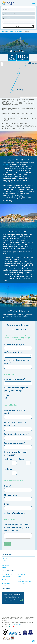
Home (3, 31)
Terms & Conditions (7, 622)
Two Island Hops (18, 31)
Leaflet (22, 97)
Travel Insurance (6, 583)
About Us (4, 560)
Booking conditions (7, 564)
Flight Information (6, 576)
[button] (2, 63)
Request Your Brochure (8, 578)
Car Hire (20, 580)
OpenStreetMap (29, 97)
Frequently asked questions (9, 562)
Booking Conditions (7, 574)
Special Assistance (23, 578)
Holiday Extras (22, 574)
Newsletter (5, 585)
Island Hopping (10, 31)
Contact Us (5, 558)
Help (20, 576)
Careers (4, 567)
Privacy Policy (15, 622)
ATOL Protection (6, 566)
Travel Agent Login (17, 624)
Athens (5, 165)
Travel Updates (6, 580)
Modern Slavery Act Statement (26, 622)
